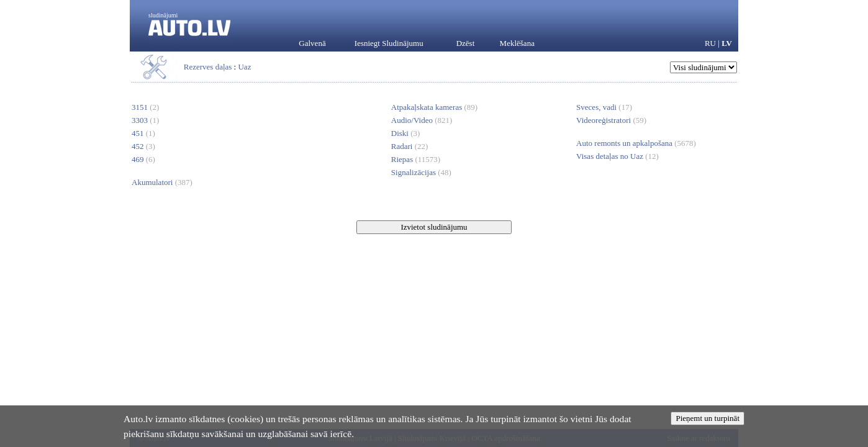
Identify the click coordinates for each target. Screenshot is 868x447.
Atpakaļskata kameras (434, 107)
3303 (145, 120)
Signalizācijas (421, 172)
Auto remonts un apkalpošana (636, 143)
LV (727, 43)
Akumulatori (162, 182)
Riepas (416, 159)
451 (143, 133)
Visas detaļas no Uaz (617, 156)
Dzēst (466, 43)
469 (143, 159)
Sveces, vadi (604, 107)
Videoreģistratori (611, 120)
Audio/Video (422, 120)
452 (143, 146)
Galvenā (312, 43)
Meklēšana (517, 43)
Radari (410, 146)
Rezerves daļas (208, 67)
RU (710, 43)
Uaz (244, 67)
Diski (406, 133)
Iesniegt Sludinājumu (389, 43)
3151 (145, 107)
